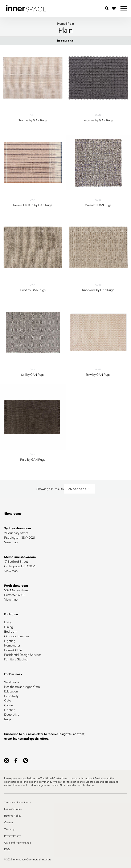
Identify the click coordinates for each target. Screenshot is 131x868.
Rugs (8, 719)
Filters (66, 41)
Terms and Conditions (17, 802)
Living (8, 622)
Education (11, 691)
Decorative (12, 714)
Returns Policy (13, 816)
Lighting (10, 641)
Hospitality (11, 696)
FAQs (7, 849)
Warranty (9, 829)
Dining (9, 627)
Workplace (12, 682)
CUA (8, 701)
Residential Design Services (23, 655)
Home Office (13, 650)
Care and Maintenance (18, 843)
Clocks (9, 705)
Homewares (12, 645)
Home (61, 23)
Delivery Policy (13, 809)
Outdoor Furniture (17, 636)
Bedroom (11, 631)
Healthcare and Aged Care (22, 687)
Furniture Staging (16, 659)
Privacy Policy (12, 836)
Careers (9, 822)
